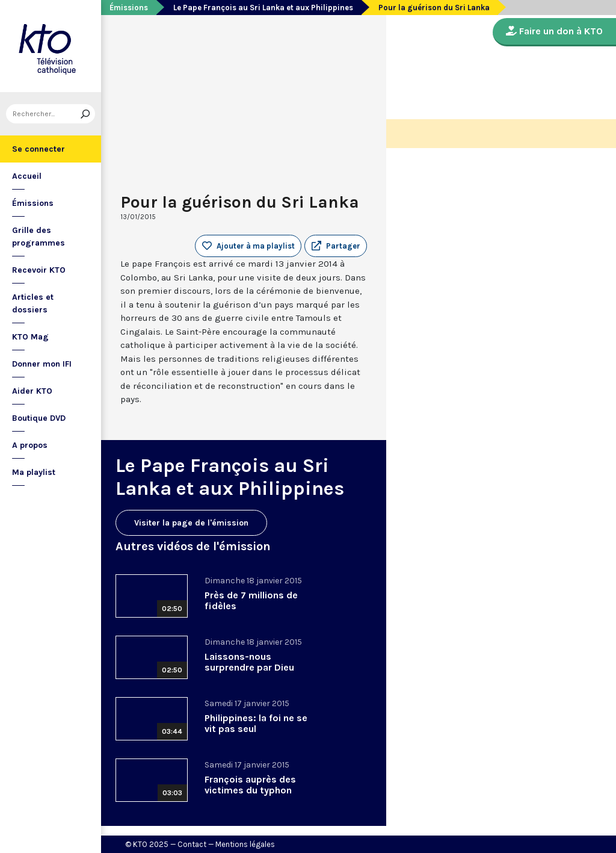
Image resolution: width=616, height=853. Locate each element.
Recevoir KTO (39, 270)
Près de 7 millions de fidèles (251, 600)
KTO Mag (30, 337)
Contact (192, 844)
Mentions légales (245, 844)
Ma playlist (34, 472)
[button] (336, 246)
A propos (30, 445)
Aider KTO (32, 391)
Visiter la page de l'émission (191, 523)
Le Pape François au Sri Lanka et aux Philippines (263, 8)
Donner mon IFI (42, 364)
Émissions (33, 203)
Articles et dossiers (33, 303)
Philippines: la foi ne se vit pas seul (256, 723)
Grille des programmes (38, 237)
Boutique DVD (39, 418)
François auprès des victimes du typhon (250, 785)
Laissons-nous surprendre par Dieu (249, 662)
